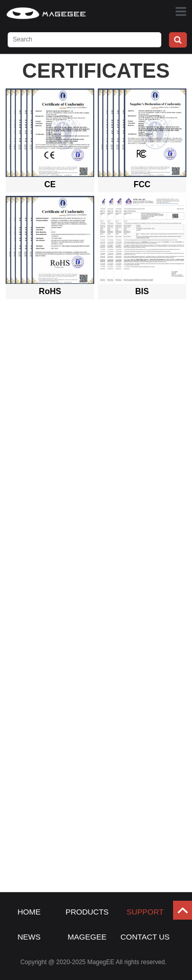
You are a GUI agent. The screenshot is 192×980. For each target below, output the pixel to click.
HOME (29, 912)
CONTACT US (145, 937)
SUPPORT (145, 912)
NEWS (29, 937)
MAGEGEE (87, 937)
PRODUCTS (87, 912)
